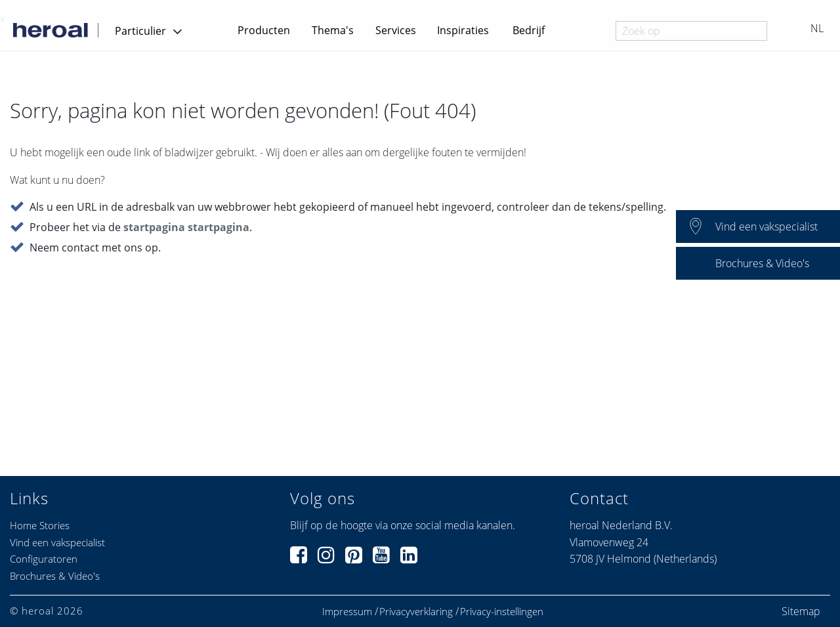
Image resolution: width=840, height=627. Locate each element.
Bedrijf (529, 30)
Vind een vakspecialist (57, 542)
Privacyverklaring (416, 612)
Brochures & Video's (55, 576)
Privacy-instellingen (502, 612)
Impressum (347, 612)
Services (396, 30)
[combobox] (691, 31)
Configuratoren (44, 559)
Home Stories (40, 525)
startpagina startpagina (186, 228)
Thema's (333, 30)
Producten (264, 30)
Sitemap (801, 611)
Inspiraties (463, 30)
